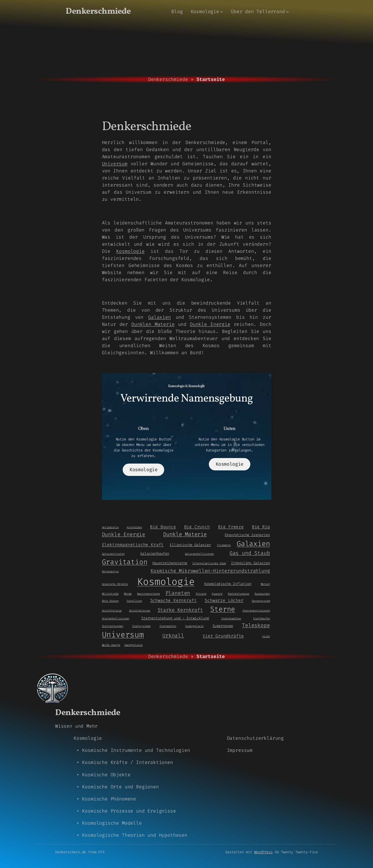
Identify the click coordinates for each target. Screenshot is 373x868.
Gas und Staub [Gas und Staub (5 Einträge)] (250, 553)
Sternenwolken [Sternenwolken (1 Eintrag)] (231, 618)
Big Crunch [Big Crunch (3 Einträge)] (197, 527)
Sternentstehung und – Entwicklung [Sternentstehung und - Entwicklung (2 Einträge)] (175, 618)
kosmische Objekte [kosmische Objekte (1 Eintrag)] (115, 584)
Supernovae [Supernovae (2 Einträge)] (223, 626)
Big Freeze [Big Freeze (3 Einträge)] (231, 527)
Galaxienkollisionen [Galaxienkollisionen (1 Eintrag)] (200, 554)
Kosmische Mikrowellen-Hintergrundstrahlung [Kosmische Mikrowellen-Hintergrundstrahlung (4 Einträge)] (210, 571)
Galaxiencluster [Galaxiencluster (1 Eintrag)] (113, 554)
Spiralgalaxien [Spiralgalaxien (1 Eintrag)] (140, 610)
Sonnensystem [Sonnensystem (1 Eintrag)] (261, 601)
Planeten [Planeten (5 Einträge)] (178, 593)
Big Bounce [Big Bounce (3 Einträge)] (163, 527)
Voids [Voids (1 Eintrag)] (266, 636)
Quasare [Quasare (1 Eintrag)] (217, 594)
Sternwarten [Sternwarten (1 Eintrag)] (168, 626)
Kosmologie (130, 251)
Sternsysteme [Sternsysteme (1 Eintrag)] (141, 626)
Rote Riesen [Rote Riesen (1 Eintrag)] (110, 601)
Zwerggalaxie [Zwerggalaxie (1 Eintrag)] (133, 645)
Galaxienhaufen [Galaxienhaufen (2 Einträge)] (155, 553)
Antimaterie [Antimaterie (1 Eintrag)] (110, 527)
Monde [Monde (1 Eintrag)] (128, 594)
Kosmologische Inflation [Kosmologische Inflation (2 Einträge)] (228, 584)
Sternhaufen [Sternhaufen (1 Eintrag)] (261, 618)
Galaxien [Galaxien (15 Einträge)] (253, 544)
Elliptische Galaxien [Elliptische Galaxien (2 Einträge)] (190, 545)
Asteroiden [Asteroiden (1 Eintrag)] (134, 527)
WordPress (263, 852)
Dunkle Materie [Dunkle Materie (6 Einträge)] (185, 534)
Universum (115, 164)
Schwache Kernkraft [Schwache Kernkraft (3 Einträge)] (173, 600)
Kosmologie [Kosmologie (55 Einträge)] (166, 582)
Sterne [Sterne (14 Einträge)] (223, 609)
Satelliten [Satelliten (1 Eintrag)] (134, 601)
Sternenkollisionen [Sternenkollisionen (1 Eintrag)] (116, 618)
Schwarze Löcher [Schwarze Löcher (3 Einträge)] (224, 600)
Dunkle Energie (210, 324)
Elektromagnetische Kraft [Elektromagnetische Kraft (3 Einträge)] (133, 545)
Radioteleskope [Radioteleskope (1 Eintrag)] (238, 594)
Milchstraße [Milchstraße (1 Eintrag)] (110, 594)
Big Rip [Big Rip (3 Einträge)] (261, 527)
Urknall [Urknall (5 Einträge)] (173, 636)
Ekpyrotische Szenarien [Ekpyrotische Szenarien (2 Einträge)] (247, 535)
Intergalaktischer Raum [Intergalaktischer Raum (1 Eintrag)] (209, 563)
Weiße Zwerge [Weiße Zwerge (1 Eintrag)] (111, 645)
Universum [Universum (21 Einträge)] (123, 635)
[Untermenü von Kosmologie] (222, 12)
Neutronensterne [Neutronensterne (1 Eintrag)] (149, 594)
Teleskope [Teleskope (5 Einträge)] (256, 625)
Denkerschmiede (98, 12)
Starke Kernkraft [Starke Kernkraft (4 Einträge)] (180, 610)
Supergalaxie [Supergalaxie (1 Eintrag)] (194, 626)
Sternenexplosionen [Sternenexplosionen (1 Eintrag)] (256, 610)
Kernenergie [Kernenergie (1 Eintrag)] (110, 571)
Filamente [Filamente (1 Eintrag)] (224, 545)
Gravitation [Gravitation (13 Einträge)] (125, 562)
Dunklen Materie (153, 324)
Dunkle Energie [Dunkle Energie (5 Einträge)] (124, 534)
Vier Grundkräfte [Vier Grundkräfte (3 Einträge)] (223, 636)
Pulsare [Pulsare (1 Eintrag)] (201, 594)
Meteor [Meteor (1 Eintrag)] (265, 584)
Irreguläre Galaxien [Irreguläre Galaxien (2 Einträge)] (250, 563)
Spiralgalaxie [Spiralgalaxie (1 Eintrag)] (112, 610)
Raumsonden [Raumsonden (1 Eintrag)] (262, 594)
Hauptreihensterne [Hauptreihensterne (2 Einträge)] (170, 563)
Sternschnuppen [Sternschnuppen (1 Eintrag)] (113, 626)
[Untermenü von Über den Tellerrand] (287, 12)
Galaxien (160, 317)
